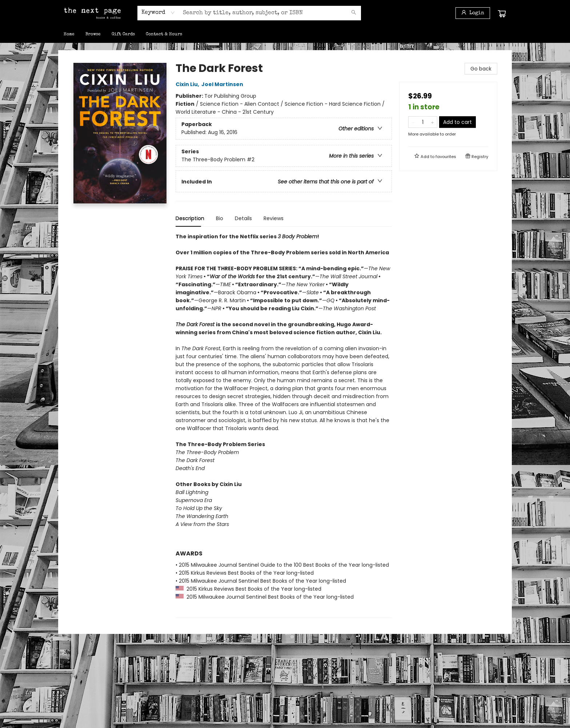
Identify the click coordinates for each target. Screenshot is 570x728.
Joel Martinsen (223, 84)
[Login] (473, 13)
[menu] (285, 35)
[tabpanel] (284, 425)
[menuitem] (69, 35)
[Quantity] (423, 122)
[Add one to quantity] (432, 122)
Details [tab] (243, 218)
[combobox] (158, 13)
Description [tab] (190, 218)
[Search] (354, 13)
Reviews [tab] (274, 218)
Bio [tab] (220, 218)
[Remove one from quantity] (413, 122)
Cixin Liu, (188, 84)
